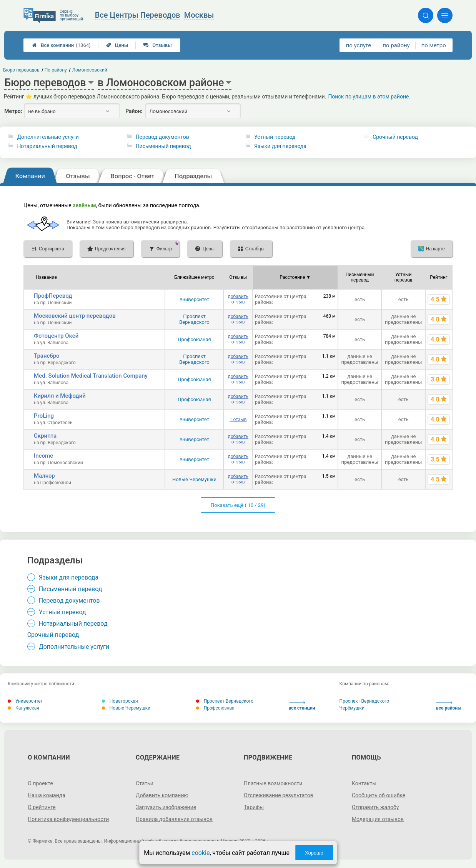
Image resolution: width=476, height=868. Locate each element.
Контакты (364, 783)
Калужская (23, 708)
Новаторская (120, 701)
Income (43, 456)
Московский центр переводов (75, 316)
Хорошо (314, 853)
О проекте (40, 783)
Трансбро (47, 356)
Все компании (61, 45)
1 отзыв (238, 420)
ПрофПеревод (53, 296)
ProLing (44, 416)
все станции (302, 706)
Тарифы (254, 807)
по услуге (359, 45)
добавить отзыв (238, 299)
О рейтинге (42, 807)
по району (396, 45)
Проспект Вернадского (194, 319)
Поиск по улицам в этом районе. (369, 97)
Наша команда (47, 795)
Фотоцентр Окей (56, 336)
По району (56, 70)
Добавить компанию (162, 795)
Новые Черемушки (194, 479)
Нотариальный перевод (47, 146)
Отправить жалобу (375, 807)
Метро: (13, 111)
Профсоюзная (194, 339)
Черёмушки (352, 708)
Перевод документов (162, 137)
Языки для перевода (280, 146)
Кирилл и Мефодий (60, 396)
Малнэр (44, 476)
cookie (201, 853)
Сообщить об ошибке (379, 795)
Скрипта (45, 436)
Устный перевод (275, 137)
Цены (117, 45)
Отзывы (157, 45)
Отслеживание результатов (279, 795)
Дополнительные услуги (48, 137)
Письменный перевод (163, 146)
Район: (134, 111)
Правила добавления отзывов (174, 819)
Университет (194, 299)
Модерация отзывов (378, 819)
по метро (434, 45)
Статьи (145, 783)
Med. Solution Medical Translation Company (91, 376)
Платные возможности (273, 783)
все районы (449, 706)
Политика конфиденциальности (68, 819)
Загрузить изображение (166, 807)
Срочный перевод (395, 137)
